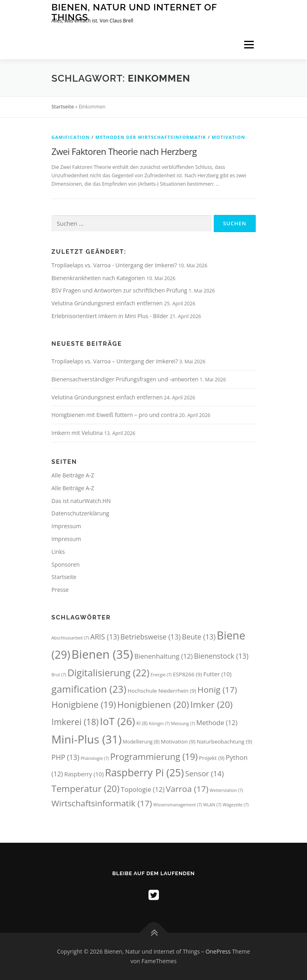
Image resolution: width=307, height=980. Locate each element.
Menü (248, 45)
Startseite (63, 107)
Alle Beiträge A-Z (73, 475)
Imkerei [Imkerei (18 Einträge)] (75, 722)
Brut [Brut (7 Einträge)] (59, 675)
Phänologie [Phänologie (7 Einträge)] (95, 758)
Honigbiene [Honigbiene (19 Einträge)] (84, 704)
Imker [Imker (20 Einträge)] (211, 704)
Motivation (229, 137)
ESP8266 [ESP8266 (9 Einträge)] (188, 674)
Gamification (71, 137)
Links (58, 552)
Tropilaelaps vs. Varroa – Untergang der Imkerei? (115, 361)
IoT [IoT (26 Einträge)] (118, 721)
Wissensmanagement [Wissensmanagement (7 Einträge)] (178, 805)
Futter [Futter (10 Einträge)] (217, 674)
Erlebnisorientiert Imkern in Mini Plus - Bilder (111, 316)
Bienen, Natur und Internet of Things (134, 12)
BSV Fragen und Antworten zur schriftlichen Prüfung (120, 290)
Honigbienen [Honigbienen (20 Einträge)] (153, 704)
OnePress (218, 951)
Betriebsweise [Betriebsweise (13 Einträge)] (151, 637)
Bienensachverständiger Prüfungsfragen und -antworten (125, 379)
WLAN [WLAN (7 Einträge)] (212, 805)
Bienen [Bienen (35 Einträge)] (102, 654)
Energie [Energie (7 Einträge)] (161, 675)
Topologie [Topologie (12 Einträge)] (143, 789)
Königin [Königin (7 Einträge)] (159, 723)
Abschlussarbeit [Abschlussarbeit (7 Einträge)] (70, 638)
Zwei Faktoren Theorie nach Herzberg (124, 151)
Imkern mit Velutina (77, 433)
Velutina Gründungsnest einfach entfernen (108, 303)
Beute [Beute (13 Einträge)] (199, 637)
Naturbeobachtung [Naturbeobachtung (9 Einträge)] (224, 742)
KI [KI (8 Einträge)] (142, 723)
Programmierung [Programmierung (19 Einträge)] (154, 757)
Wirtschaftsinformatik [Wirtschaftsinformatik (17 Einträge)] (102, 803)
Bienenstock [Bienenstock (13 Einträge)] (221, 656)
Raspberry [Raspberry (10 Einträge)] (84, 774)
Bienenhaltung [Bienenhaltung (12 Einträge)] (164, 656)
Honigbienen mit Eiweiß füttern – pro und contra (115, 415)
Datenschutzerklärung (80, 513)
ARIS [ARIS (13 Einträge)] (104, 637)
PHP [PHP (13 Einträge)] (66, 757)
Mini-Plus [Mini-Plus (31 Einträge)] (87, 739)
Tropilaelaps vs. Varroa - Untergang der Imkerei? (115, 265)
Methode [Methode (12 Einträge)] (217, 722)
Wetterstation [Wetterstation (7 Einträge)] (226, 790)
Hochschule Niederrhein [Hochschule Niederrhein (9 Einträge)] (162, 691)
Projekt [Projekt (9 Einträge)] (212, 758)
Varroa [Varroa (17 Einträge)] (187, 789)
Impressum (66, 526)
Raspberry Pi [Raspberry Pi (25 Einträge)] (144, 772)
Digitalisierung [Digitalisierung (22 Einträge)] (108, 673)
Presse (60, 590)
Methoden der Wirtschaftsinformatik (151, 137)
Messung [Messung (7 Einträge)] (183, 723)
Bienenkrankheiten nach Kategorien (99, 278)
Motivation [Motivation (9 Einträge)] (178, 742)
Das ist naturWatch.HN (81, 501)
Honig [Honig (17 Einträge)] (217, 689)
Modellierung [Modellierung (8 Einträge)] (141, 742)
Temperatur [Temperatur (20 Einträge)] (86, 789)
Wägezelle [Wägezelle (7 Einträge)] (236, 805)
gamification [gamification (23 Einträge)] (89, 689)
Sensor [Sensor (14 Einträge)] (205, 773)
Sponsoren (66, 564)
